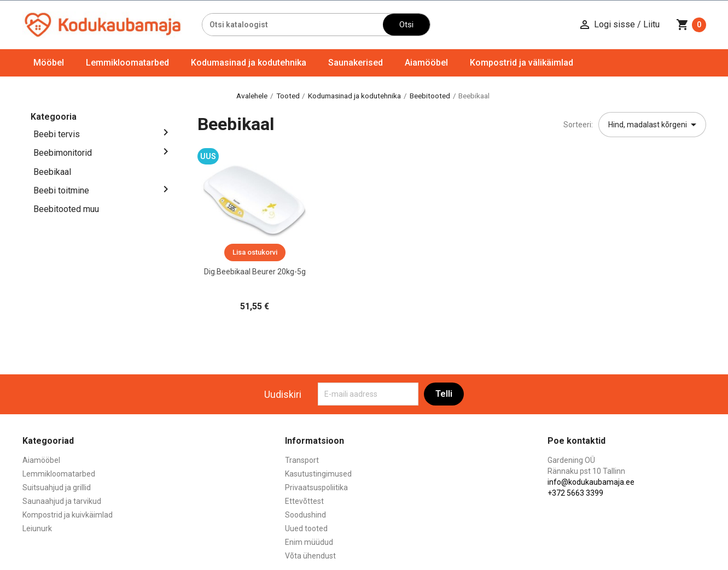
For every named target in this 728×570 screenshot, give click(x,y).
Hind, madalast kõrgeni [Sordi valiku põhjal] (654, 125)
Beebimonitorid (63, 153)
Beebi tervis (57, 134)
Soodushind (305, 515)
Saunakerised (356, 63)
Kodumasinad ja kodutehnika (249, 63)
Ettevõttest (304, 501)
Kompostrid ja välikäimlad (522, 63)
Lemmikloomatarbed (127, 63)
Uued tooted (306, 528)
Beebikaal (52, 172)
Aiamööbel (426, 63)
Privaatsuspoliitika (316, 487)
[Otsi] (293, 25)
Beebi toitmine (61, 190)
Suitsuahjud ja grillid (57, 487)
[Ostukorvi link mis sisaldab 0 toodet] (691, 25)
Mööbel (49, 63)
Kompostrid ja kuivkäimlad (68, 515)
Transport (302, 460)
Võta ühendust (310, 556)
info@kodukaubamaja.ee (591, 482)
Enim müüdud (309, 542)
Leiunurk (37, 528)
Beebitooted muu (66, 209)
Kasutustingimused (318, 474)
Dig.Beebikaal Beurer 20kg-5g (255, 272)
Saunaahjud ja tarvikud (62, 501)
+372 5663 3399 (575, 493)
